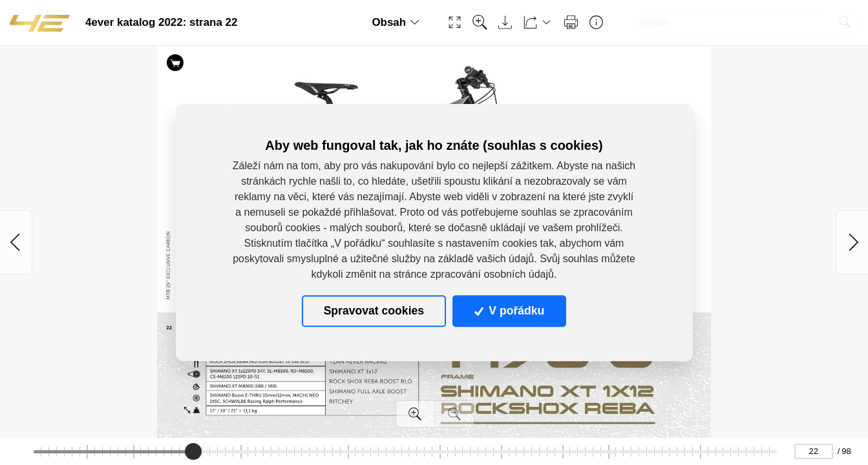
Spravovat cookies (374, 311)
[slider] (193, 451)
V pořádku (509, 311)
